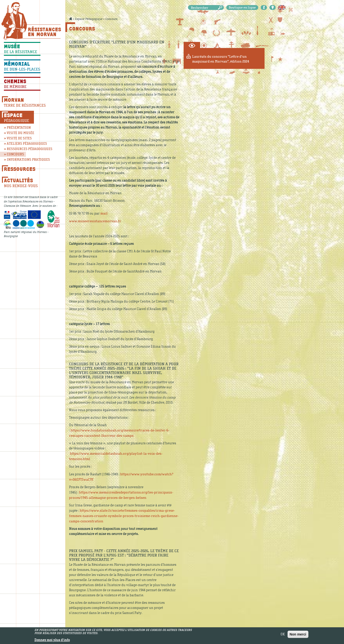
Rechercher (221, 8)
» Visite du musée (19, 133)
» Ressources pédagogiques (23, 149)
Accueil (70, 19)
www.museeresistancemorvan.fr (95, 221)
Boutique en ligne (242, 8)
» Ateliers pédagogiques (23, 144)
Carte (273, 8)
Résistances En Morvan (44, 32)
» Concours (14, 154)
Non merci (298, 635)
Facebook (264, 8)
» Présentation (17, 128)
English (282, 8)
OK (283, 635)
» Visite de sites (18, 138)
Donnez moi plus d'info (52, 641)
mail (104, 213)
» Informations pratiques (23, 160)
